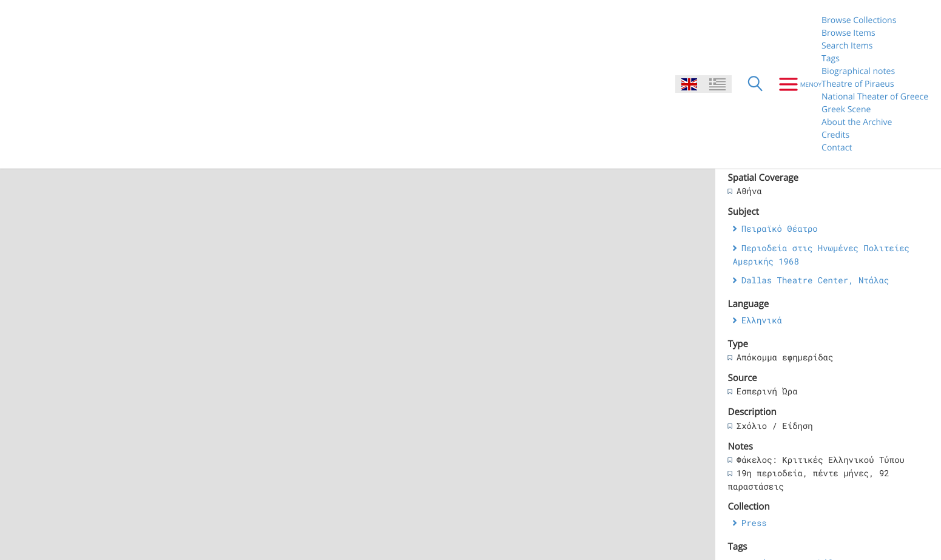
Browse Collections (859, 20)
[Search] (755, 84)
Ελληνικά (762, 320)
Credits (835, 135)
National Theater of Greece (875, 97)
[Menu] (796, 84)
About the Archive (857, 122)
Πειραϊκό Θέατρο (780, 228)
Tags (831, 59)
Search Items (847, 46)
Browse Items (848, 33)
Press (754, 523)
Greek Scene (846, 110)
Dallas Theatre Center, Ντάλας (815, 280)
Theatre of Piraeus (858, 84)
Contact (837, 148)
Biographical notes (858, 71)
